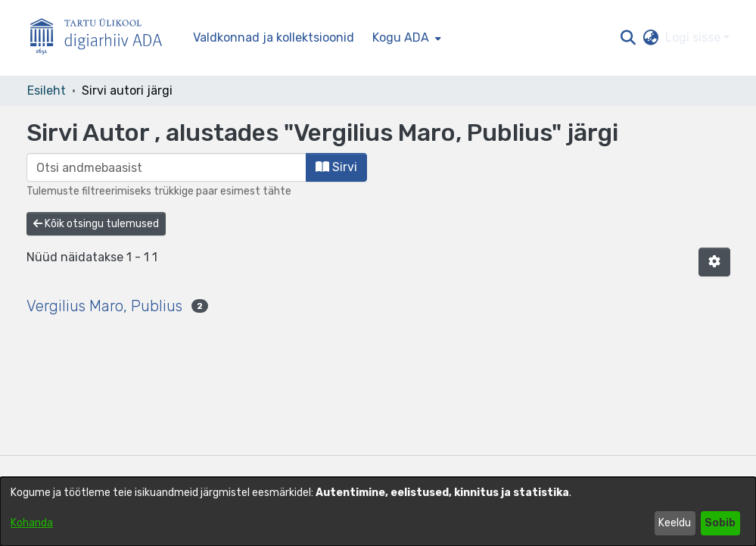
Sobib (720, 523)
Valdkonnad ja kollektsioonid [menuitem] (274, 37)
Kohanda (32, 523)
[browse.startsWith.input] (166, 167)
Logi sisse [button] (694, 37)
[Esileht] (102, 38)
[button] (628, 38)
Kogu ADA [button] (401, 37)
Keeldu (675, 523)
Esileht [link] (47, 90)
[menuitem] (405, 38)
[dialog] (378, 512)
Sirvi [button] (336, 167)
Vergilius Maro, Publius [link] (104, 306)
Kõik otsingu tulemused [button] (96, 224)
